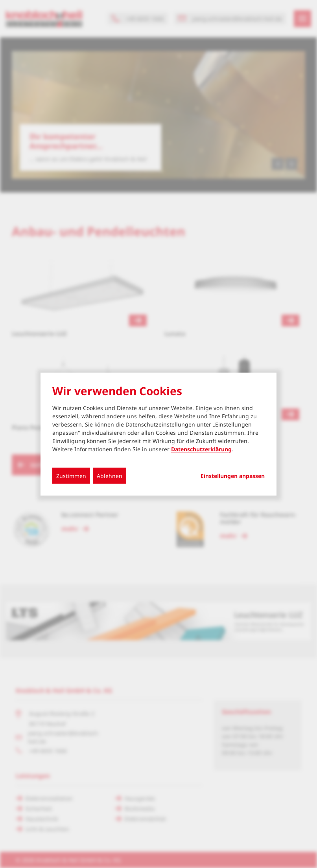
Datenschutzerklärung (201, 449)
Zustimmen (71, 475)
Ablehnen (110, 475)
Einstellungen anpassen (233, 476)
